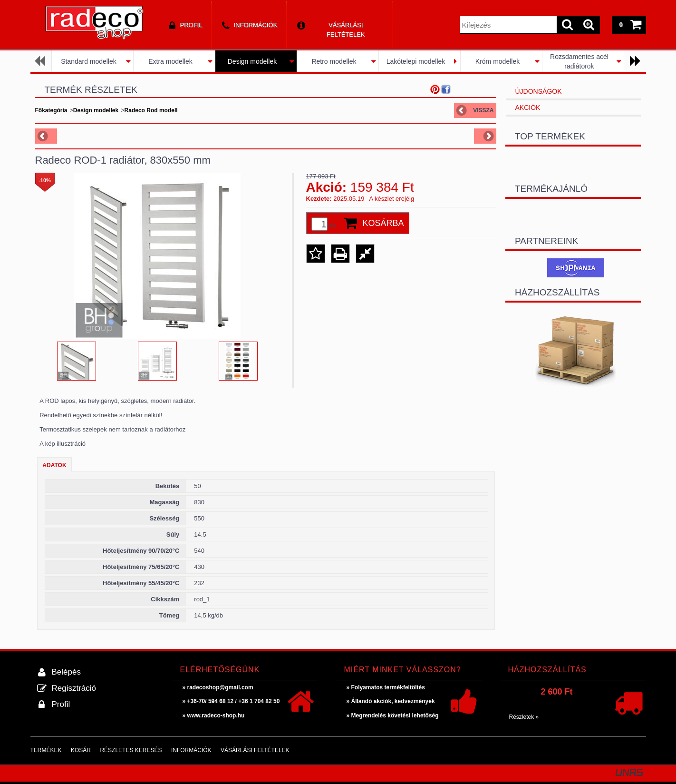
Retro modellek (334, 61)
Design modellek (252, 61)
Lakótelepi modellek (416, 61)
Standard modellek (89, 61)
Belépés (66, 672)
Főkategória (51, 110)
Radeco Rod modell (151, 110)
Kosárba (383, 223)
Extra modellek (170, 61)
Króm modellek (497, 61)
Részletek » (524, 717)
